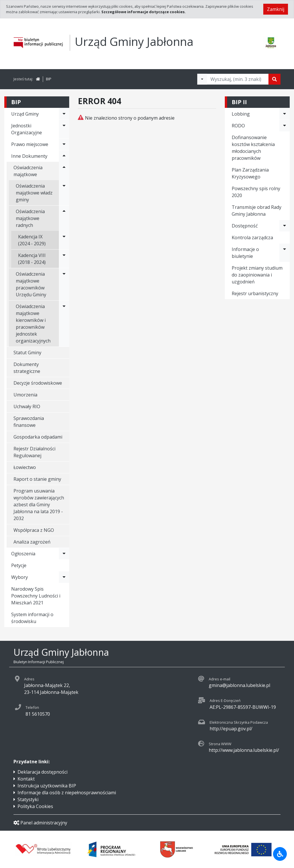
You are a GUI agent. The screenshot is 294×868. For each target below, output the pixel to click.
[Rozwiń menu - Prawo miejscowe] (64, 144)
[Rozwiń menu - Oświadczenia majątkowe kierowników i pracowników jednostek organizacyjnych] (64, 324)
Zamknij (276, 9)
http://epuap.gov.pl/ (231, 729)
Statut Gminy (27, 353)
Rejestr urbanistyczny (255, 293)
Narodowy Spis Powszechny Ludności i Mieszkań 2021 (36, 596)
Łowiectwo (25, 467)
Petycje (19, 565)
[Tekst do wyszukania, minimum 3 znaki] (238, 79)
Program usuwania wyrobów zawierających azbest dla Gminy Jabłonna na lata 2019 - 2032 (39, 505)
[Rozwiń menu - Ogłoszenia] (64, 554)
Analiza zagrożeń (32, 542)
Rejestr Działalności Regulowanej (34, 452)
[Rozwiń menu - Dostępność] (285, 226)
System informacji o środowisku (32, 618)
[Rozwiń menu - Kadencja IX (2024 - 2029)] (64, 240)
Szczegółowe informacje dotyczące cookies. (144, 12)
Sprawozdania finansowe (29, 422)
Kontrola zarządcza (252, 238)
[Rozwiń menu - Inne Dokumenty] (64, 156)
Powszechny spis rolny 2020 (256, 192)
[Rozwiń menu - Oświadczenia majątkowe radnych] (64, 218)
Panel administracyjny (40, 823)
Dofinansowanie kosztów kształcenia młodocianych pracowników (253, 148)
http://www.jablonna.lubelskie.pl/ (244, 750)
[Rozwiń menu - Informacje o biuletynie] (285, 253)
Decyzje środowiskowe (38, 383)
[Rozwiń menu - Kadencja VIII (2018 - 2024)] (64, 259)
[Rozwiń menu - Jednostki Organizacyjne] (64, 129)
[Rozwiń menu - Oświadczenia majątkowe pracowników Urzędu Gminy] (64, 284)
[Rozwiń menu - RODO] (285, 126)
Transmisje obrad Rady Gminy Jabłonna (257, 211)
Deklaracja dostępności (42, 772)
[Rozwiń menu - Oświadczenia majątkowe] (64, 171)
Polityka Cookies (35, 806)
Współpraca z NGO (34, 530)
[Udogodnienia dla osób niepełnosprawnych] (280, 854)
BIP (49, 79)
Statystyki (28, 799)
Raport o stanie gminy (37, 479)
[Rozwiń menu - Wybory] (64, 577)
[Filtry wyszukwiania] (202, 79)
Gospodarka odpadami (38, 437)
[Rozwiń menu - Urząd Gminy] (64, 114)
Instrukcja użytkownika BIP (47, 786)
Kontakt (26, 779)
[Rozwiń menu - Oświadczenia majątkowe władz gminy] (64, 193)
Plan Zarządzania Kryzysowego (250, 173)
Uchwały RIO (27, 406)
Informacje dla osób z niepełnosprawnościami (67, 793)
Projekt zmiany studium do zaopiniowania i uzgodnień (257, 275)
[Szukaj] (274, 79)
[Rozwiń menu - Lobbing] (285, 114)
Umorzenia (25, 395)
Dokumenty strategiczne (27, 368)
